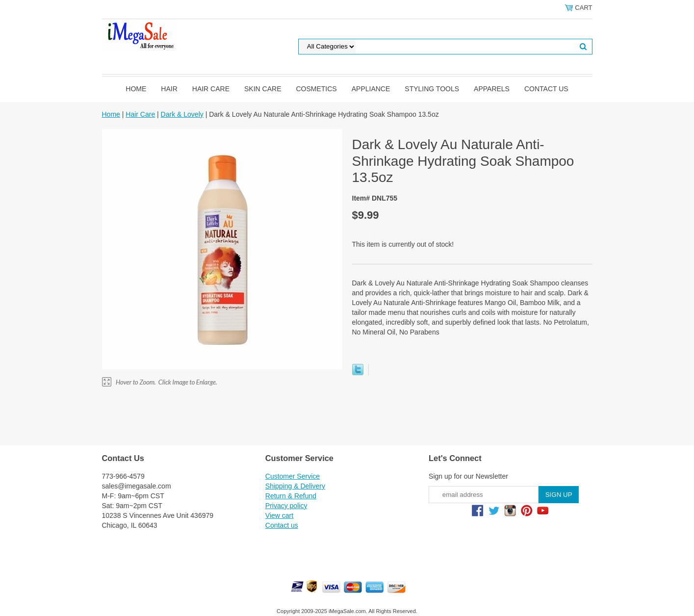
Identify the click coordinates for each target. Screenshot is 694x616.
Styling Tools (432, 89)
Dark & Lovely (182, 114)
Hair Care (211, 89)
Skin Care (263, 89)
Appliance (371, 89)
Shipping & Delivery (295, 486)
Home (136, 89)
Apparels (492, 89)
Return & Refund (291, 496)
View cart (279, 515)
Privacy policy (286, 506)
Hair (169, 89)
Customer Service (293, 476)
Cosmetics (316, 89)
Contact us (546, 89)
